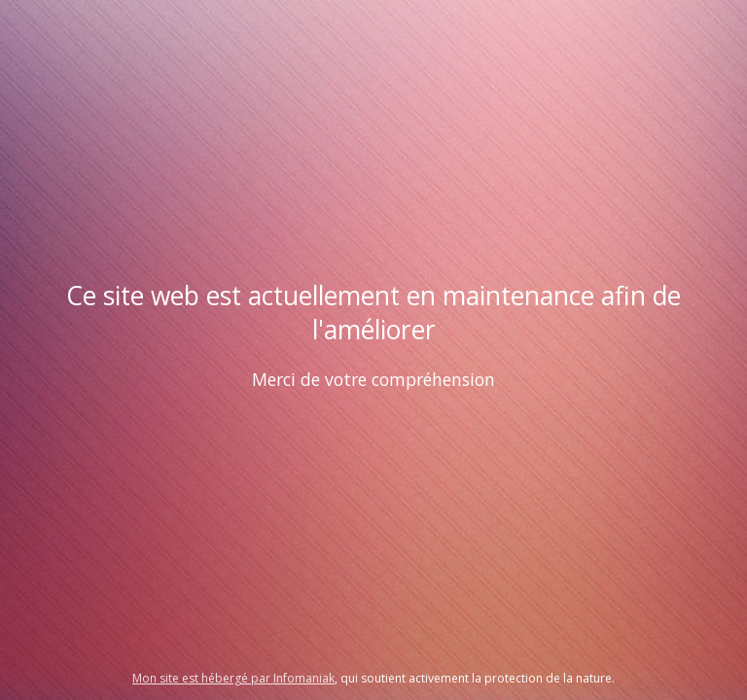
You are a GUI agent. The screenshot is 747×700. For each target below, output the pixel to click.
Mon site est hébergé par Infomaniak (233, 678)
